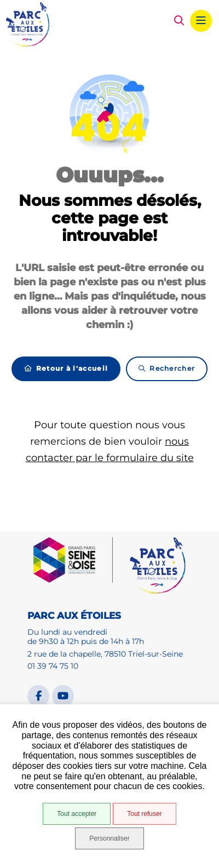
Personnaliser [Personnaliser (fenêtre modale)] (109, 838)
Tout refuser (144, 814)
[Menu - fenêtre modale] (201, 21)
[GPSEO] (73, 560)
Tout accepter (77, 814)
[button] (179, 21)
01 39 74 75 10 (53, 666)
